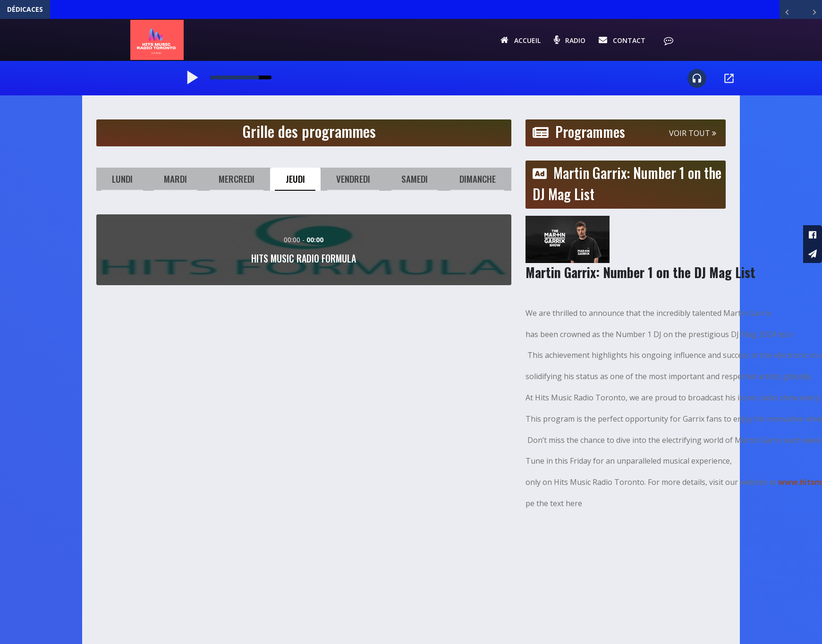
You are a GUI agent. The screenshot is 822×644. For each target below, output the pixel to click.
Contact (621, 41)
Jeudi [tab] (294, 182)
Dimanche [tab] (477, 182)
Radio (568, 41)
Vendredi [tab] (353, 182)
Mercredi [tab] (236, 182)
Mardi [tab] (175, 182)
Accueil (519, 41)
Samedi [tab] (415, 182)
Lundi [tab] (123, 182)
